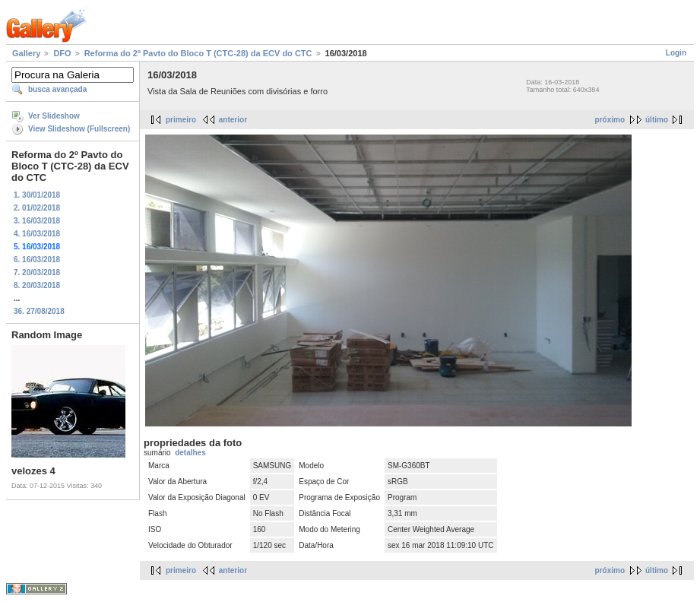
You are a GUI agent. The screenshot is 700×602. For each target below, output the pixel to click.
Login (676, 53)
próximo (610, 120)
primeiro (181, 120)
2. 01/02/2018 (37, 208)
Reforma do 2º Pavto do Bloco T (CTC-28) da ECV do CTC (198, 53)
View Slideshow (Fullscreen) (79, 129)
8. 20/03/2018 (37, 285)
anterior (233, 120)
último (657, 120)
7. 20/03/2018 (37, 272)
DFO (62, 53)
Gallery (26, 53)
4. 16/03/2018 (37, 234)
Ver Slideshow (54, 116)
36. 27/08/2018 (39, 311)
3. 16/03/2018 (37, 221)
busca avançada (57, 89)
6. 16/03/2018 (37, 260)
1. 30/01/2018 (37, 195)
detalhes (190, 453)
